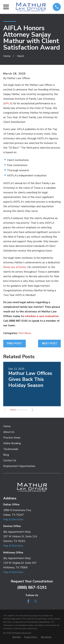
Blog (6, 455)
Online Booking (12, 443)
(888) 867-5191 (32, 587)
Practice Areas (12, 438)
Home (7, 426)
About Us (9, 432)
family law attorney (15, 267)
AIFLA (8, 103)
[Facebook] (28, 601)
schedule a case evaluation (42, 316)
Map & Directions (13, 519)
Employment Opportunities (19, 466)
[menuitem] (17, 637)
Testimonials (11, 449)
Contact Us (10, 460)
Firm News (25, 333)
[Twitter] (36, 601)
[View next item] (33, 410)
